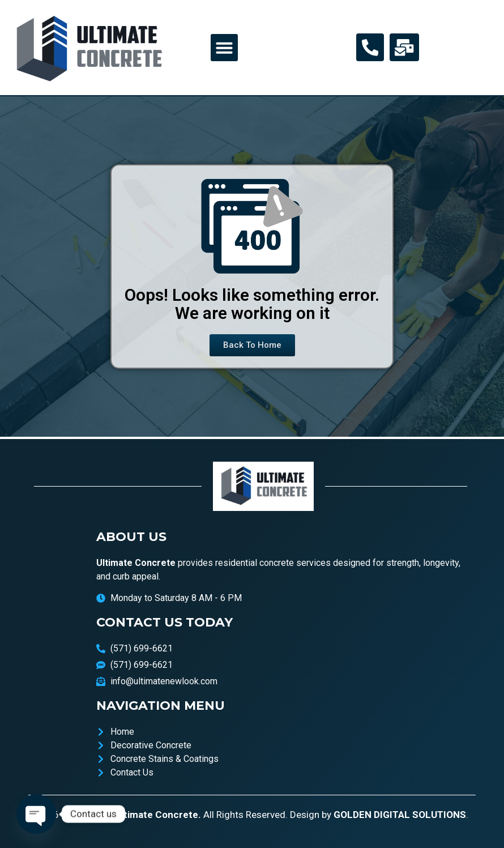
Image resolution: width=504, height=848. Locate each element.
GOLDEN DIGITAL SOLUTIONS (400, 815)
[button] (224, 48)
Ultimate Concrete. (158, 815)
